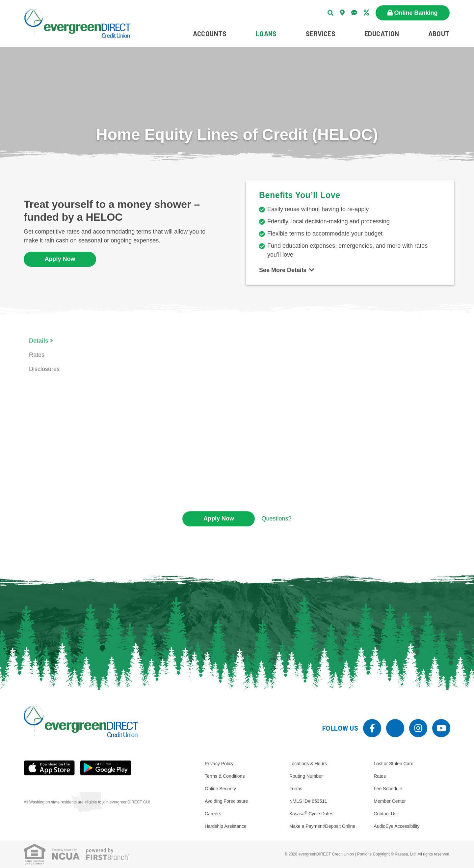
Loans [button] (266, 34)
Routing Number (306, 776)
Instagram (418, 728)
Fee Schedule (388, 789)
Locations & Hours (308, 764)
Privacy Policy (219, 764)
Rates (380, 776)
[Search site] (330, 13)
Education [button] (382, 34)
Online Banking (416, 13)
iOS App (49, 768)
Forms (296, 789)
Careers (213, 814)
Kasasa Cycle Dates (311, 814)
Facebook (372, 728)
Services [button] (321, 34)
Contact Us (385, 814)
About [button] (439, 34)
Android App (106, 768)
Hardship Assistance (226, 826)
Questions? (276, 518)
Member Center (390, 801)
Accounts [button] (210, 34)
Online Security (220, 789)
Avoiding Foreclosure (226, 801)
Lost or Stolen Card (394, 764)
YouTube (441, 728)
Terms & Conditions (225, 776)
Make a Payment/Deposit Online (322, 826)
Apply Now (60, 259)
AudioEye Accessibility (396, 826)
